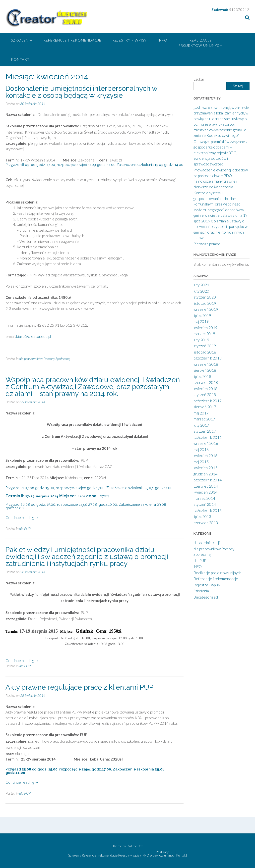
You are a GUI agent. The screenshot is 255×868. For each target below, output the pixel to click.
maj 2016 (201, 450)
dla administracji (207, 543)
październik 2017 (208, 401)
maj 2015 (201, 462)
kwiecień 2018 (205, 389)
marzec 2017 (204, 419)
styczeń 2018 (205, 395)
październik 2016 (208, 437)
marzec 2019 (204, 334)
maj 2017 (201, 413)
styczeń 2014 (205, 504)
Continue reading (22, 517)
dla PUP (25, 529)
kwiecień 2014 (205, 492)
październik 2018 (208, 358)
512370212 (239, 10)
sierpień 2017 (205, 407)
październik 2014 (208, 480)
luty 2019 (201, 340)
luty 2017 (201, 425)
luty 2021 (201, 285)
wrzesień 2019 (206, 309)
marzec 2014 (204, 498)
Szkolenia (22, 40)
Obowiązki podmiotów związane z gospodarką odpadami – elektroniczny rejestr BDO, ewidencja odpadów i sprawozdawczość (221, 153)
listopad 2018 (205, 352)
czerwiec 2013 (206, 523)
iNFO (162, 40)
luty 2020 (201, 291)
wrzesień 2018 (206, 364)
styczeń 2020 (205, 297)
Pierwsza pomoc (207, 244)
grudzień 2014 (205, 474)
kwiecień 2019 (205, 328)
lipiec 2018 (202, 376)
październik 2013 (208, 511)
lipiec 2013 (202, 516)
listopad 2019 (205, 303)
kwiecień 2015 (205, 468)
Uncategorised (206, 597)
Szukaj (199, 79)
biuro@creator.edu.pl (33, 336)
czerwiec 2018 (206, 382)
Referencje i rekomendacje (72, 40)
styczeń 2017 (205, 431)
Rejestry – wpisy (129, 40)
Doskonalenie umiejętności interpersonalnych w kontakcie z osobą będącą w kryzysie (81, 92)
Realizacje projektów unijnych (200, 43)
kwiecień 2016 (205, 456)
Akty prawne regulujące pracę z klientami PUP (79, 687)
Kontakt (20, 59)
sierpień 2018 (205, 370)
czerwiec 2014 (206, 486)
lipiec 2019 (202, 315)
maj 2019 (201, 321)
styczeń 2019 (205, 346)
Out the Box (135, 846)
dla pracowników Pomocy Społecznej (45, 359)
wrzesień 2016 (206, 443)
